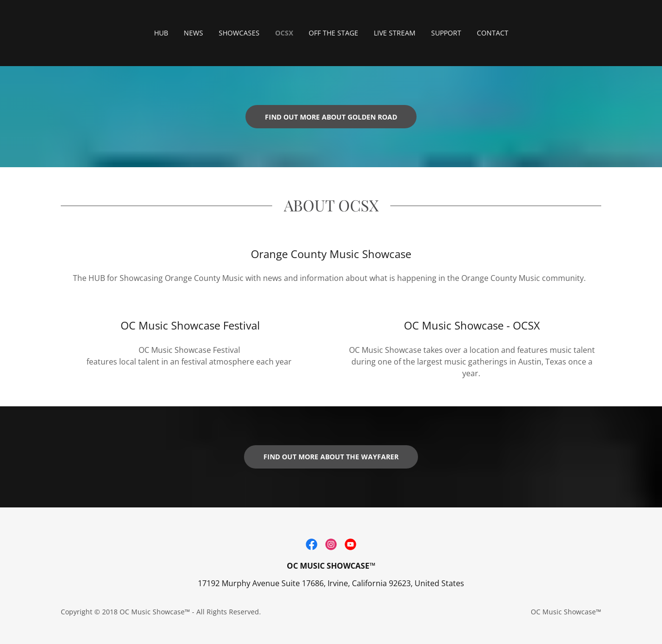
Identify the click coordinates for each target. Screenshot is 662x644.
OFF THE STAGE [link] (333, 33)
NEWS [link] (193, 33)
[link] (312, 544)
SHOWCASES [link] (239, 33)
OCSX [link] (284, 33)
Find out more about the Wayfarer (331, 457)
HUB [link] (161, 33)
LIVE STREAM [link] (395, 33)
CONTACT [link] (493, 33)
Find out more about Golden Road (331, 117)
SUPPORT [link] (446, 33)
